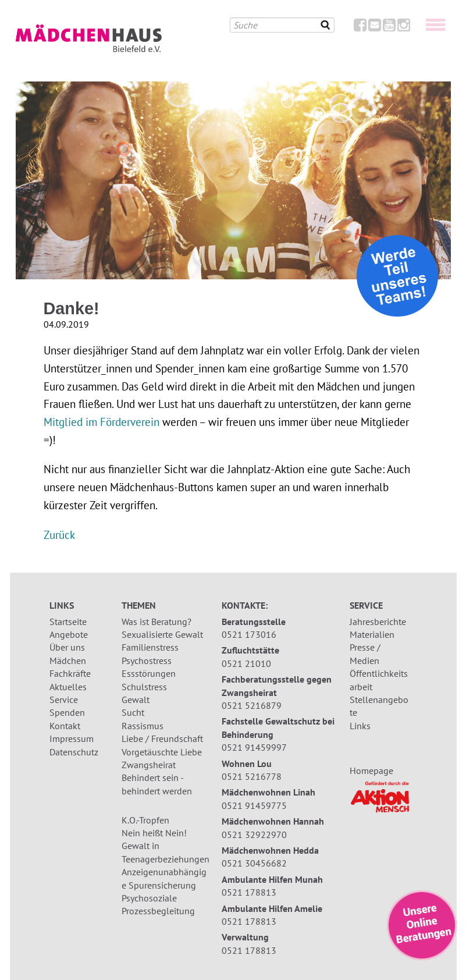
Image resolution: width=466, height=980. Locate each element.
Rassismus (143, 726)
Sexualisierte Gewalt (162, 634)
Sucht (133, 712)
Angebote (69, 634)
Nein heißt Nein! (154, 833)
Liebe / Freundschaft (162, 738)
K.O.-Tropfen (145, 820)
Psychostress (147, 661)
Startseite (68, 622)
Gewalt (136, 700)
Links (360, 726)
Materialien (372, 634)
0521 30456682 (254, 863)
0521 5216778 (252, 776)
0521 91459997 (254, 747)
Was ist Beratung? (156, 622)
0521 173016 (249, 634)
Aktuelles (68, 687)
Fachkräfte (70, 673)
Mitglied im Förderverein (102, 422)
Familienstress (150, 647)
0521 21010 (246, 663)
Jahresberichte (378, 622)
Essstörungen (149, 673)
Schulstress (144, 687)
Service (64, 700)
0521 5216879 (252, 705)
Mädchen (68, 661)
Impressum (72, 738)
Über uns (67, 647)
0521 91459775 (254, 805)
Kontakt (65, 726)
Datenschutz (74, 752)
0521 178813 (249, 892)
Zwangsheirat (149, 765)
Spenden (67, 712)
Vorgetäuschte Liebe (162, 752)
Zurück (59, 535)
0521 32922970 (254, 835)
